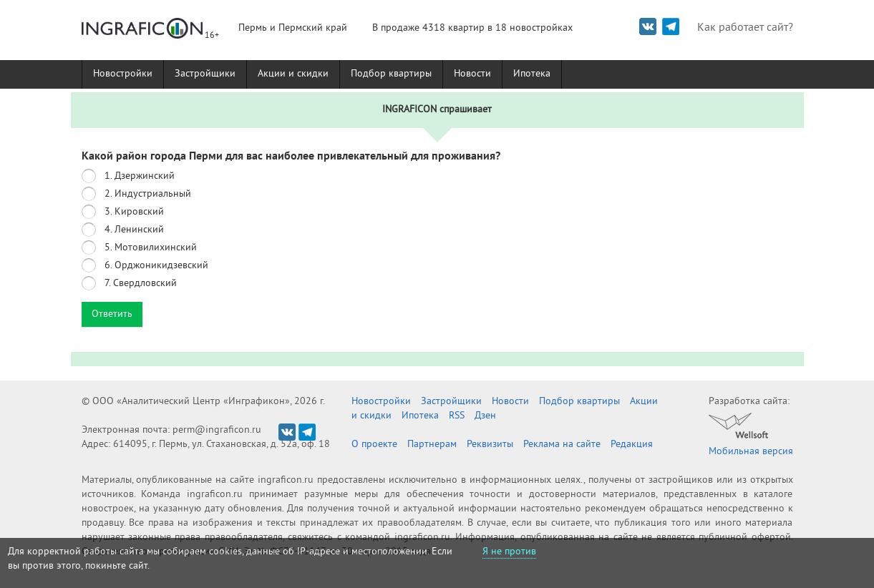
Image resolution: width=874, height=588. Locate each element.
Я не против (509, 552)
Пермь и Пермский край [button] (293, 28)
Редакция (632, 445)
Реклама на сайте (562, 445)
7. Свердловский (141, 284)
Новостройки (123, 74)
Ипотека (532, 74)
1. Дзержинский (140, 176)
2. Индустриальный (148, 194)
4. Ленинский (134, 230)
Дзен (485, 416)
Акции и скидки (293, 74)
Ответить (112, 314)
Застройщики (205, 74)
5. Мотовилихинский (151, 248)
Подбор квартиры (391, 74)
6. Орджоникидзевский (156, 266)
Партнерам (432, 445)
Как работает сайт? (745, 28)
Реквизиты (490, 445)
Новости (472, 74)
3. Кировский (134, 212)
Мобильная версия (751, 452)
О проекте (374, 445)
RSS (457, 416)
